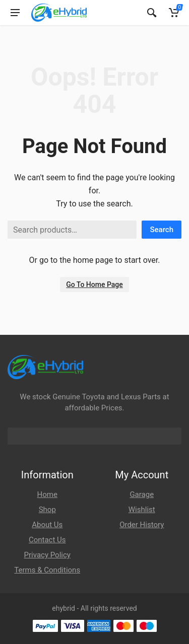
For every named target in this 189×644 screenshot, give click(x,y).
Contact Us (47, 540)
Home (47, 494)
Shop (47, 510)
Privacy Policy (47, 555)
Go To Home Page (94, 284)
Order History (142, 525)
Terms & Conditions (47, 570)
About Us (47, 525)
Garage (142, 494)
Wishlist (142, 510)
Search (162, 230)
